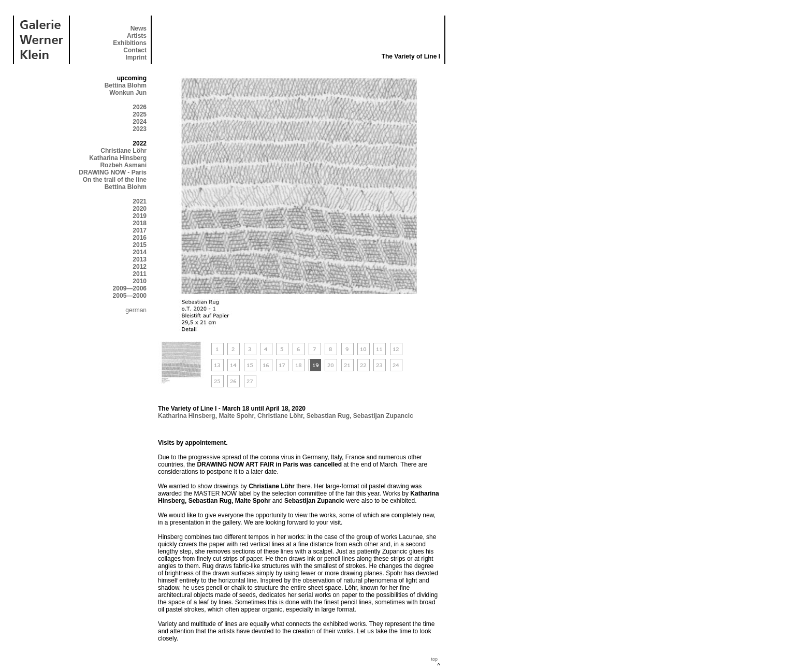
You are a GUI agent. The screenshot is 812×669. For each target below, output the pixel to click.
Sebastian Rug (328, 416)
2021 (140, 201)
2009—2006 (130, 288)
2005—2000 (130, 296)
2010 (140, 281)
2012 (140, 267)
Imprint (136, 57)
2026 (140, 107)
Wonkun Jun (128, 93)
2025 (140, 114)
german (136, 310)
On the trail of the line (115, 180)
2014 (140, 252)
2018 (140, 223)
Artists (137, 36)
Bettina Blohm (126, 85)
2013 (140, 259)
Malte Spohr (236, 416)
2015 (140, 245)
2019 (140, 216)
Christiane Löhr (124, 151)
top (434, 659)
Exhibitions (130, 43)
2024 (140, 122)
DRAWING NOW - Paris (113, 172)
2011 (140, 274)
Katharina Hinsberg (118, 158)
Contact (135, 50)
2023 (140, 129)
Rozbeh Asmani (123, 165)
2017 (140, 230)
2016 (140, 238)
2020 (140, 209)
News (139, 28)
